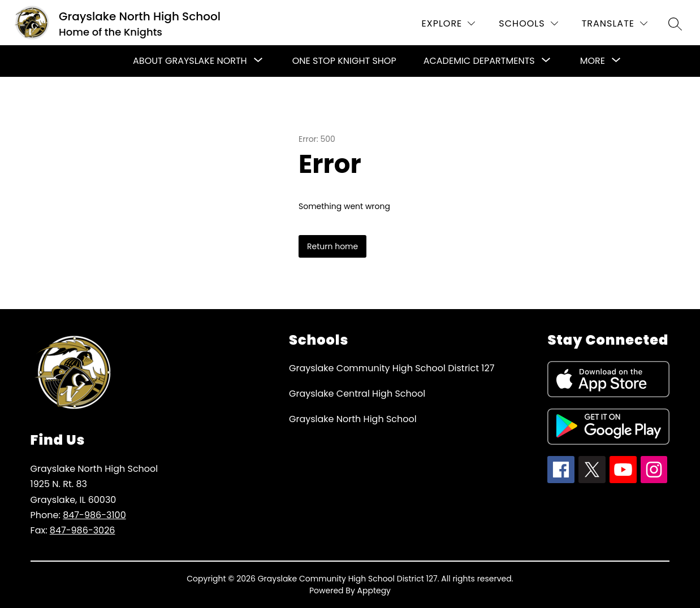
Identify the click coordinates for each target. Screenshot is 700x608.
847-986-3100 (94, 515)
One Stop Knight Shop (344, 61)
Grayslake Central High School (357, 394)
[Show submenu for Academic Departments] (479, 61)
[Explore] (449, 23)
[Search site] (675, 24)
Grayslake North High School (353, 419)
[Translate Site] (615, 23)
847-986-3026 (83, 530)
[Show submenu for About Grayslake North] (190, 61)
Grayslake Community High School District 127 (392, 368)
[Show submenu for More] (593, 61)
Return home (332, 246)
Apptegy (374, 590)
